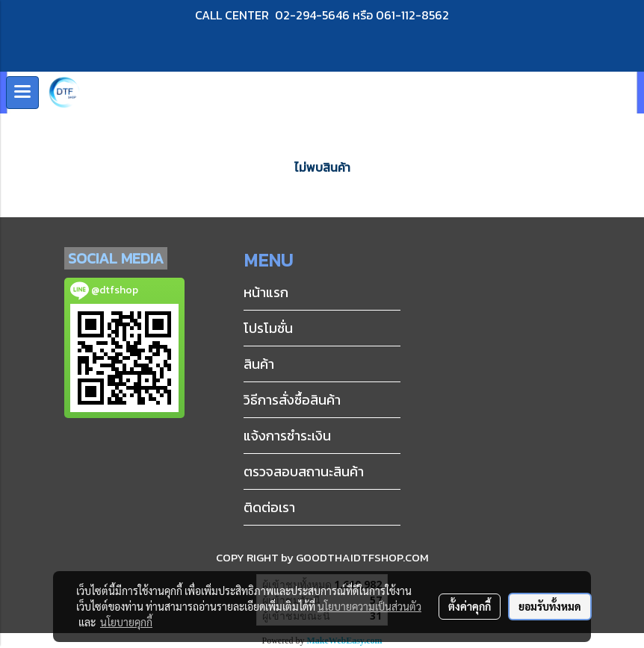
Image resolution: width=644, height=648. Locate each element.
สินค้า (259, 364)
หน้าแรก (266, 292)
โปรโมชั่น (268, 328)
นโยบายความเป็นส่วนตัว (369, 606)
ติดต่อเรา (269, 507)
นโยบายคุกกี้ (126, 622)
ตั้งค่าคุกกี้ (470, 606)
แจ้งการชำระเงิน (287, 436)
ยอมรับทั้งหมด (550, 606)
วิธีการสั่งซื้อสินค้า (292, 400)
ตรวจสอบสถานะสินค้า (304, 471)
